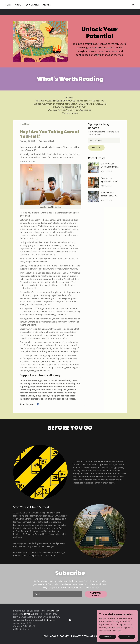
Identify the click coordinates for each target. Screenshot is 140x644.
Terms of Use (24, 614)
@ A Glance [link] (33, 5)
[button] (47, 5)
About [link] (19, 5)
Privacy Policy (52, 611)
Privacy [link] (76, 636)
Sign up (96, 148)
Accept (127, 637)
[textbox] (104, 140)
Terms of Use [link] (90, 636)
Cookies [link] (65, 636)
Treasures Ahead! (96, 594)
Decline (108, 637)
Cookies (51, 620)
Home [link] (8, 5)
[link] (25, 124)
